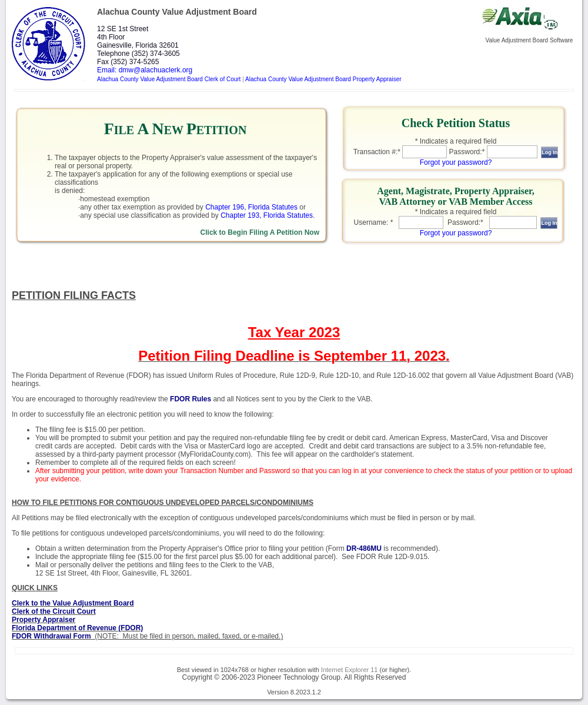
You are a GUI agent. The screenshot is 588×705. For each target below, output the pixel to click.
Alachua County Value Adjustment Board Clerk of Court (169, 79)
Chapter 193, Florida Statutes (267, 215)
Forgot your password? (456, 162)
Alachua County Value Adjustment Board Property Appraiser (323, 79)
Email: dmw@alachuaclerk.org (145, 70)
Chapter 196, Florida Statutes (251, 207)
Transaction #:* (377, 152)
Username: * (374, 222)
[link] (175, 177)
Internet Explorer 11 (350, 670)
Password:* (467, 152)
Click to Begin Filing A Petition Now (260, 232)
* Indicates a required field (456, 141)
